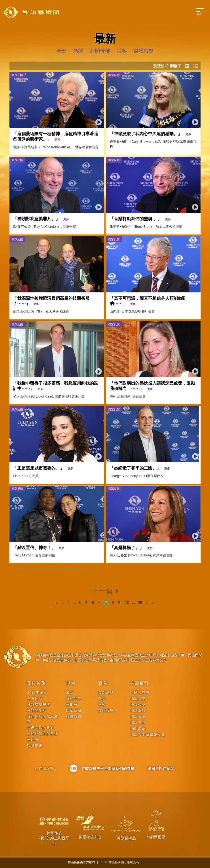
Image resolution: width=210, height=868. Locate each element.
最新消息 (106, 692)
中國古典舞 (140, 692)
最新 (70, 692)
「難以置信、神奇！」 (39, 547)
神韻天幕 (138, 717)
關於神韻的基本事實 (43, 719)
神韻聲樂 (138, 705)
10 (127, 603)
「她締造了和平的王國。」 (140, 468)
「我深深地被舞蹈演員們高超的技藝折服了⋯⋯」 (51, 301)
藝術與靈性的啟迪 (43, 734)
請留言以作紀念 (161, 768)
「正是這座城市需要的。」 (43, 468)
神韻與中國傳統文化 (148, 735)
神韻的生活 (37, 710)
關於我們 (74, 699)
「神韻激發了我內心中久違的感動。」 (150, 133)
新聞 (103, 683)
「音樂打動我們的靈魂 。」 (140, 218)
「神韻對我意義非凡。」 (41, 218)
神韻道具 (138, 723)
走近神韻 (35, 699)
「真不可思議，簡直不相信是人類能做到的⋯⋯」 (148, 301)
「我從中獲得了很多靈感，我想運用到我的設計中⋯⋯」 (56, 385)
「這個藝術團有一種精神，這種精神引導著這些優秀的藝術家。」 (56, 136)
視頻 (71, 683)
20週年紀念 (37, 692)
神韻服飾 (138, 710)
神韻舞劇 (138, 729)
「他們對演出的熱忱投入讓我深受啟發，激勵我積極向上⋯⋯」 (152, 385)
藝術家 (33, 740)
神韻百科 (140, 683)
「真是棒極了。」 (131, 547)
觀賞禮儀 (35, 746)
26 (140, 603)
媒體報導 (74, 717)
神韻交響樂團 (39, 705)
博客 (102, 705)
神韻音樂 (138, 699)
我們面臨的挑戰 (41, 728)
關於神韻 (36, 683)
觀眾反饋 (17, 75)
